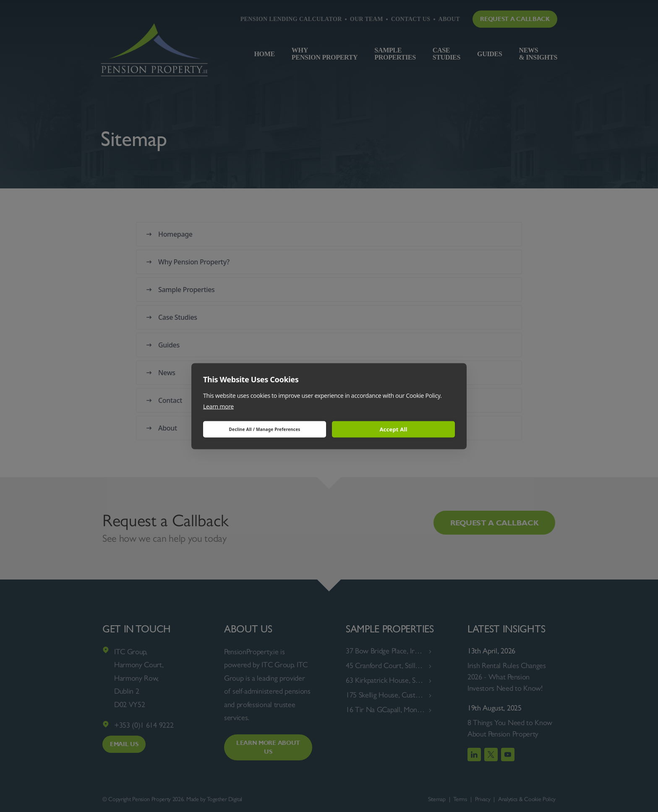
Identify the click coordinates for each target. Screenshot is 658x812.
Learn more (218, 406)
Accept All (393, 429)
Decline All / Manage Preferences (264, 429)
